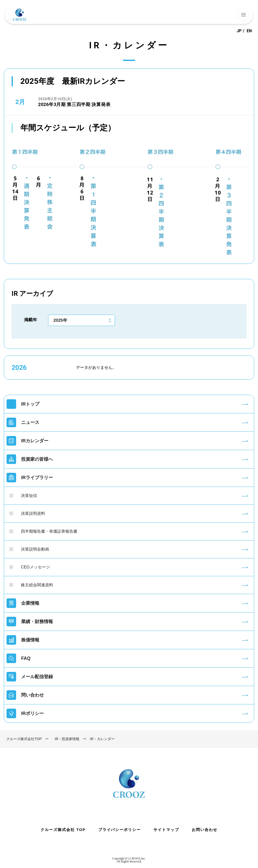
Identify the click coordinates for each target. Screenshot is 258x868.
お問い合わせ (205, 830)
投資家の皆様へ (37, 459)
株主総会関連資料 (37, 585)
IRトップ (30, 404)
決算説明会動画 (35, 549)
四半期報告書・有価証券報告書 (49, 531)
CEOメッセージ (35, 567)
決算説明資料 (33, 513)
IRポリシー (33, 713)
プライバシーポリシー (120, 830)
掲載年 (31, 320)
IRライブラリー (37, 478)
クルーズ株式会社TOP (24, 739)
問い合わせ (33, 695)
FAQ (26, 658)
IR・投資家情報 (67, 739)
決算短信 (29, 496)
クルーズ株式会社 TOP (63, 830)
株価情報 (30, 640)
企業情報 (30, 603)
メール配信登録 (37, 677)
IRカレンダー (35, 441)
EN (249, 31)
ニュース (30, 422)
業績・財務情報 (37, 622)
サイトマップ (166, 830)
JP (239, 31)
